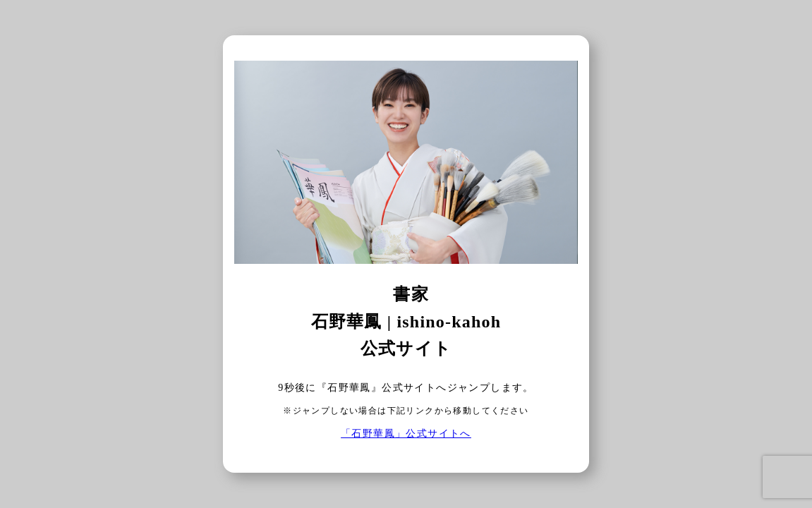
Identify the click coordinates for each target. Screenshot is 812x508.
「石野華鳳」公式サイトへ (406, 434)
